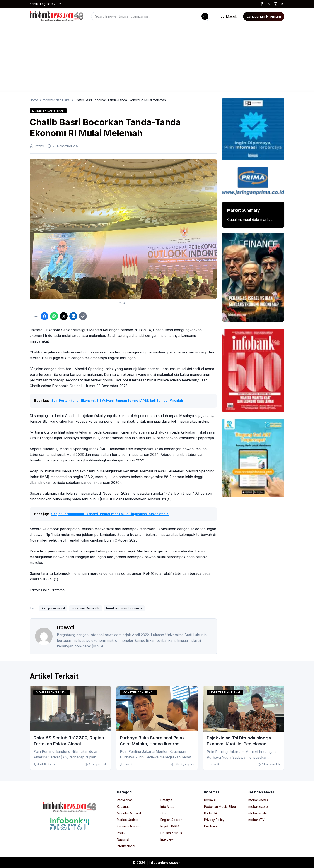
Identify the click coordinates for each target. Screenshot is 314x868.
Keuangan (124, 807)
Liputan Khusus (171, 833)
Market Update (128, 820)
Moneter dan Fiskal (56, 100)
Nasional (123, 839)
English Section (171, 820)
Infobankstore (258, 807)
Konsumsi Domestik (85, 608)
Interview (167, 839)
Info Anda (167, 807)
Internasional (126, 846)
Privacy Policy (214, 820)
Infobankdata (257, 813)
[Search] (205, 16)
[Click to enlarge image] (123, 229)
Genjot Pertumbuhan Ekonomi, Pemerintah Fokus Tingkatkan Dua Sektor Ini (110, 514)
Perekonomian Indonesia (124, 608)
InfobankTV (256, 820)
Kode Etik (211, 813)
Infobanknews (258, 800)
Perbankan (125, 800)
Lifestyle (166, 800)
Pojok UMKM (170, 826)
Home (34, 100)
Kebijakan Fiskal (53, 608)
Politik (121, 833)
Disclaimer (211, 826)
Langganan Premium (264, 16)
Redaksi (210, 800)
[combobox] (151, 16)
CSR (164, 813)
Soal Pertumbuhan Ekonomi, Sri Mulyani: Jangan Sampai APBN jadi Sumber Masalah (117, 401)
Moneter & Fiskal (129, 813)
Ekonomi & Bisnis (129, 826)
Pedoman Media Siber (220, 807)
